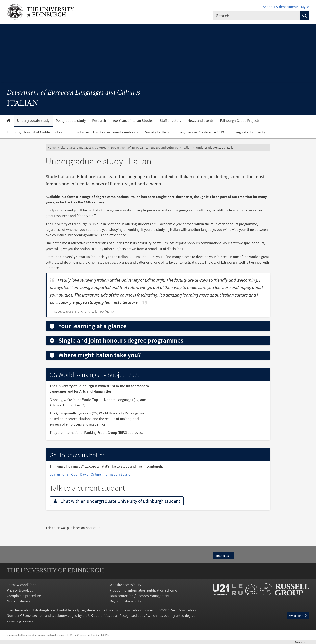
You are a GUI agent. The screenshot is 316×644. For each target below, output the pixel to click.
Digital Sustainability (125, 601)
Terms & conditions (22, 585)
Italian (187, 147)
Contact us (223, 556)
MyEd (305, 7)
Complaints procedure (24, 596)
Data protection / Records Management (140, 596)
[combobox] (256, 16)
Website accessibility (125, 585)
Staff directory (170, 121)
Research (99, 121)
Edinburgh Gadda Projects (240, 121)
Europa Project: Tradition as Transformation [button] (102, 132)
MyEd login (298, 616)
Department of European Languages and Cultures (74, 93)
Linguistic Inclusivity (250, 132)
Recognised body (132, 615)
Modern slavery (18, 601)
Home (52, 147)
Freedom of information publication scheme (143, 590)
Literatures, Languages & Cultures (83, 147)
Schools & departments (281, 7)
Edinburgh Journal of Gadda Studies (34, 132)
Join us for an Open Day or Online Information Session (91, 474)
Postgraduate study (71, 121)
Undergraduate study (33, 121)
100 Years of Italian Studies (133, 121)
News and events (201, 121)
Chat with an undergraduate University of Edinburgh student (117, 501)
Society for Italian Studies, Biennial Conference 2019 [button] (185, 132)
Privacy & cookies (20, 590)
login (302, 642)
